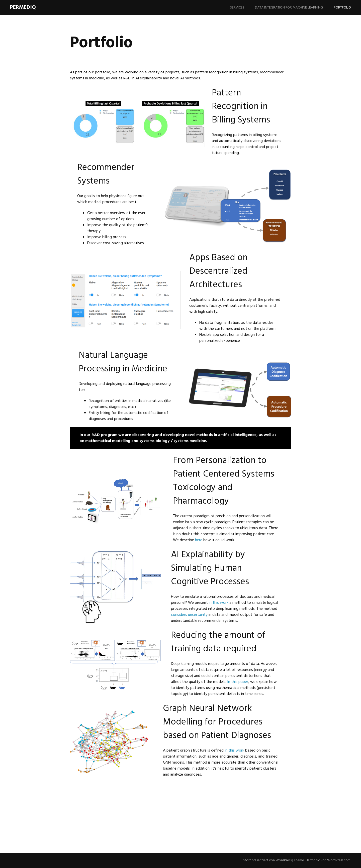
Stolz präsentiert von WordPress (267, 860)
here (199, 540)
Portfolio (342, 8)
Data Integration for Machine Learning (289, 8)
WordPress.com (339, 860)
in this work (219, 603)
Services (237, 8)
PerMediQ (23, 7)
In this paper (238, 682)
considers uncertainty (189, 615)
